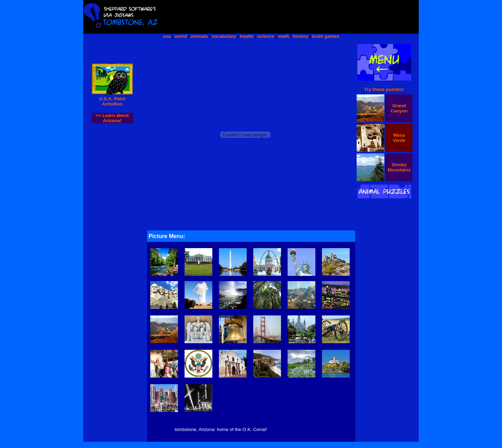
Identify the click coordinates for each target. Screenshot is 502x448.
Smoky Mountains (399, 167)
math (283, 36)
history (300, 36)
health (246, 36)
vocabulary (224, 36)
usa (167, 36)
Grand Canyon (399, 108)
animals (199, 36)
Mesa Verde (399, 138)
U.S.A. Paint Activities (112, 101)
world (181, 36)
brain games (326, 36)
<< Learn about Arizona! (112, 118)
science (266, 36)
